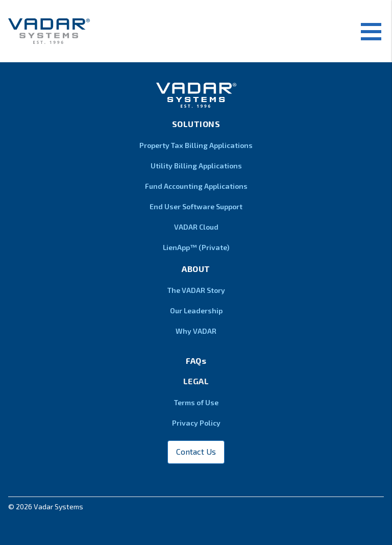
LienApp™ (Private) (196, 247)
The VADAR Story (196, 290)
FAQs (196, 361)
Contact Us (196, 451)
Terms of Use (196, 402)
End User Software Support (196, 206)
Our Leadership (196, 311)
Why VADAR (196, 331)
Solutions (196, 124)
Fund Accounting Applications (196, 186)
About (196, 269)
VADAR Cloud (196, 227)
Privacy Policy (196, 423)
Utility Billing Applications (196, 166)
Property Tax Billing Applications (196, 145)
